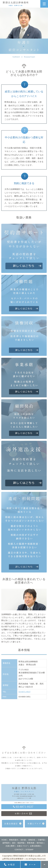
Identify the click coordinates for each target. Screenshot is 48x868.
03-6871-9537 (25, 692)
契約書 (23, 840)
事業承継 (31, 843)
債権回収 (32, 840)
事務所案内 (14, 840)
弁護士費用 (10, 846)
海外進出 (40, 843)
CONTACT (19, 850)
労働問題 (41, 840)
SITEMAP (29, 850)
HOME (4, 840)
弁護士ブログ (22, 846)
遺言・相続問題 (18, 843)
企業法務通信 (35, 846)
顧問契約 (6, 843)
